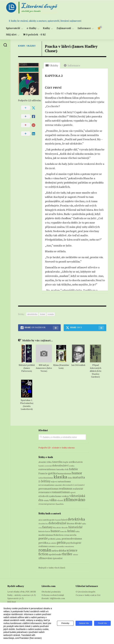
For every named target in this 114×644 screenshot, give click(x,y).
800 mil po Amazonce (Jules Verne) (44, 368)
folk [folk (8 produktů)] (67, 469)
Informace (84, 28)
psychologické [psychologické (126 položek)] (74, 543)
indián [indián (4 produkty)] (41, 478)
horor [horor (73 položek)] (48, 531)
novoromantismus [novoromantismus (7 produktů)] (46, 485)
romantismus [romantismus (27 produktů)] (61, 492)
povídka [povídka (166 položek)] (43, 543)
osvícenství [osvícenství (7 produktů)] (79, 485)
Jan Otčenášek (78, 365)
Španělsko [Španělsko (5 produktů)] (60, 504)
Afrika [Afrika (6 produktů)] (49, 462)
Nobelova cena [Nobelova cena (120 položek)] (61, 535)
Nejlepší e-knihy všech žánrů (52, 568)
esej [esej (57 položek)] (40, 528)
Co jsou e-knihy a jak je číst (88, 595)
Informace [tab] (72, 65)
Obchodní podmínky (51, 592)
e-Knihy (32, 28)
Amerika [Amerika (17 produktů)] (57, 462)
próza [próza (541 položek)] (61, 542)
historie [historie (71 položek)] (42, 531)
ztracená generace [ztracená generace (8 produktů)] (47, 504)
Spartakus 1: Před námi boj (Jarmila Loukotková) (27, 405)
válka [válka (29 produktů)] (53, 500)
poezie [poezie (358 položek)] (43, 538)
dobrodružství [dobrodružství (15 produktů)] (60, 465)
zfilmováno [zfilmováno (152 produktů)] (74, 499)
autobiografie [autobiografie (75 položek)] (49, 520)
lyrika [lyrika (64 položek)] (77, 531)
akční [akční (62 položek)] (41, 520)
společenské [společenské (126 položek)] (55, 554)
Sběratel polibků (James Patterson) (27, 368)
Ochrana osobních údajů (53, 595)
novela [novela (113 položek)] (73, 535)
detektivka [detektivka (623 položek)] (76, 519)
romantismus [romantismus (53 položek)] (69, 546)
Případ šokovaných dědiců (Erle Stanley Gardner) (96, 371)
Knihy (46, 28)
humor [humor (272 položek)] (55, 531)
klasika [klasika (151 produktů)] (60, 477)
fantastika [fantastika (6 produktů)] (60, 469)
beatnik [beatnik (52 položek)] (58, 520)
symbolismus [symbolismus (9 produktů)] (55, 496)
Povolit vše (102, 623)
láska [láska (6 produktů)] (70, 478)
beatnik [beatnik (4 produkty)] (41, 466)
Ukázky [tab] (52, 65)
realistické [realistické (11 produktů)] (78, 489)
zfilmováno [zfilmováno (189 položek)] (45, 558)
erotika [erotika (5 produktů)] (72, 466)
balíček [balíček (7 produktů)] (79, 462)
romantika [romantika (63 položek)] (60, 546)
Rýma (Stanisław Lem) (61, 366)
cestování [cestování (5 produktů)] (48, 466)
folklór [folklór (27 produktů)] (73, 469)
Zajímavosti (64, 28)
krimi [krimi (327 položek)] (71, 531)
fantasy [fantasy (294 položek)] (47, 527)
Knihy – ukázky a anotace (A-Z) (22, 595)
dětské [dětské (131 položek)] (78, 523)
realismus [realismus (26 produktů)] (66, 488)
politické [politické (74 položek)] (52, 539)
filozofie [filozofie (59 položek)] (65, 528)
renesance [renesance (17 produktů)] (45, 492)
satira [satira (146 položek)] (55, 551)
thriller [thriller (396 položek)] (67, 554)
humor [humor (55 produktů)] (77, 473)
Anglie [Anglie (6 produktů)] (66, 462)
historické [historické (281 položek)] (75, 527)
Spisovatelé (13, 28)
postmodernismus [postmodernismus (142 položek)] (72, 539)
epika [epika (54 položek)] (84, 524)
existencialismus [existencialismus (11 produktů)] (47, 469)
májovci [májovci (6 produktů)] (54, 482)
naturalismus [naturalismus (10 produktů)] (64, 481)
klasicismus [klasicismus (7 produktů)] (48, 478)
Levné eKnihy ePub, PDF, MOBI (22, 592)
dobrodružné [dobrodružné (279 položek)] (57, 523)
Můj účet (11, 35)
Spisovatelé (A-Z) (16, 598)
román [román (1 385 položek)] (45, 550)
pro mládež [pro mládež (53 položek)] (52, 543)
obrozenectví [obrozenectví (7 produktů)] (68, 485)
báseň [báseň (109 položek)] (64, 520)
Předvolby (64, 623)
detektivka (32, 314)
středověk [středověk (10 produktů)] (43, 496)
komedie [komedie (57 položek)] (64, 531)
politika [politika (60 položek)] (59, 539)
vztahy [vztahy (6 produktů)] (46, 500)
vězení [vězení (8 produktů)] (60, 500)
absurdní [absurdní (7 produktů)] (42, 462)
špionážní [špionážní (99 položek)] (58, 558)
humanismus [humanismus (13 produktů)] (64, 473)
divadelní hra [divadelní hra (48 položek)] (43, 524)
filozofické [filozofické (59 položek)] (57, 528)
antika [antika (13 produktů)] (72, 462)
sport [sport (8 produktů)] (73, 492)
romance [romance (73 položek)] (52, 546)
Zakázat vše (83, 623)
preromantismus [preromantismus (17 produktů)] (48, 489)
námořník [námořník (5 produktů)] (58, 485)
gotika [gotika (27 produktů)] (52, 473)
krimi (42, 314)
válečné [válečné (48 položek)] (75, 555)
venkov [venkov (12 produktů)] (65, 496)
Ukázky (31, 46)
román (51, 314)
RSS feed (12, 602)
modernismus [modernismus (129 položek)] (46, 535)
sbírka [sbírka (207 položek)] (62, 550)
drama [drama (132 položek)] (70, 523)
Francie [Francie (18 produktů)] (43, 473)
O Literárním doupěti (85, 592)
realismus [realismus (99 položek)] (43, 546)
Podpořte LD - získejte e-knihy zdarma (56, 448)
